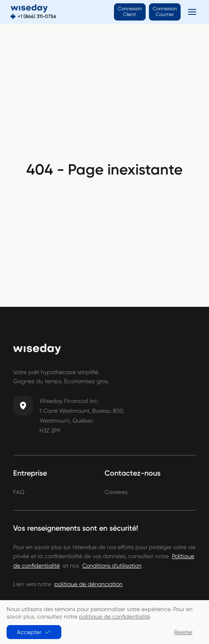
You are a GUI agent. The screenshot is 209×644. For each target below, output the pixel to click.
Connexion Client (130, 11)
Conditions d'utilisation (112, 566)
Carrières (116, 492)
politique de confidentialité (114, 616)
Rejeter (183, 632)
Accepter (34, 632)
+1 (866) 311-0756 (37, 17)
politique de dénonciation (88, 584)
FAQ (19, 492)
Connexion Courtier (165, 11)
